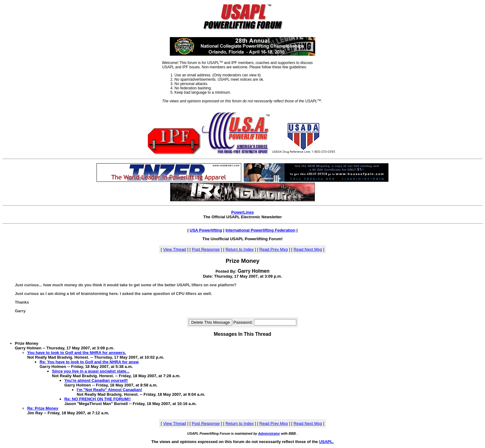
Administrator (269, 433)
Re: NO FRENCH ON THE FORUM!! (98, 399)
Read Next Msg (308, 249)
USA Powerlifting (206, 230)
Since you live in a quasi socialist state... (91, 371)
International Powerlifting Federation (260, 230)
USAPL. (326, 442)
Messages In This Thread (242, 334)
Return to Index (240, 249)
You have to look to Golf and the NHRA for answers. (77, 353)
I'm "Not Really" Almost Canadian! (109, 390)
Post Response (206, 249)
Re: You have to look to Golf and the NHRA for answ (89, 362)
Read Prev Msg (274, 249)
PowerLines (243, 212)
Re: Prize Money (43, 408)
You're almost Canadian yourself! (96, 380)
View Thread (174, 249)
